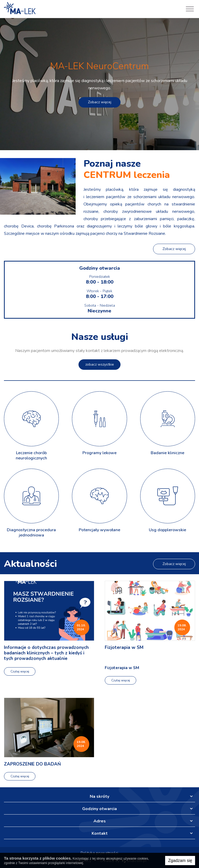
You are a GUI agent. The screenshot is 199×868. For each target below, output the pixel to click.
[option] (99, 84)
